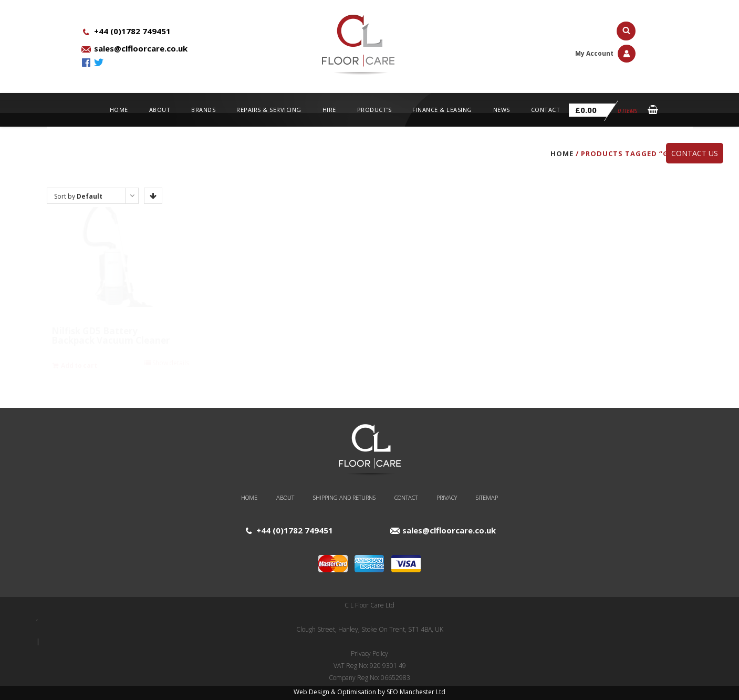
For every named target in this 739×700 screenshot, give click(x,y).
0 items (603, 111)
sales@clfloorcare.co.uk (141, 48)
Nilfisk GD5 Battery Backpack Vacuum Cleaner (111, 336)
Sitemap (487, 497)
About (160, 110)
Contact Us (695, 153)
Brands (203, 110)
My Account (605, 53)
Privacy (447, 497)
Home (119, 110)
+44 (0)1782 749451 (132, 31)
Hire (329, 110)
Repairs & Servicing (269, 110)
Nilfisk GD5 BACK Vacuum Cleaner (269, 336)
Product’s (374, 110)
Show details (171, 363)
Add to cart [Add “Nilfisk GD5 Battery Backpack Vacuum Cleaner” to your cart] (79, 366)
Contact (546, 110)
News (502, 110)
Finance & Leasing (442, 110)
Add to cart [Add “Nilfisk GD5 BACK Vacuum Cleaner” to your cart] (240, 366)
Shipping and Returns (344, 497)
